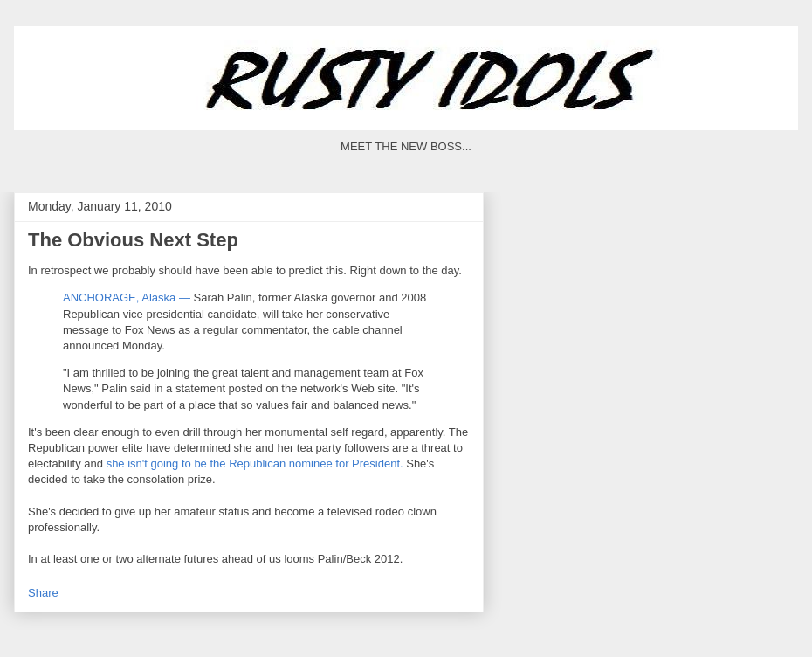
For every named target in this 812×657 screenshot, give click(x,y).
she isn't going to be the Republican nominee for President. (255, 463)
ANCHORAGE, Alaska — (127, 297)
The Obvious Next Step (133, 240)
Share (43, 593)
